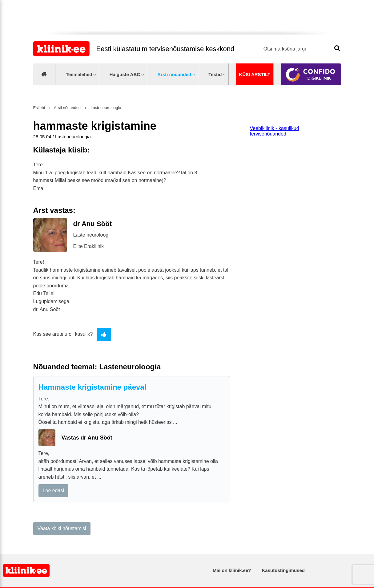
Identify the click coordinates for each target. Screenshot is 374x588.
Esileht (39, 108)
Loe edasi (53, 491)
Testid (215, 74)
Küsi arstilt (255, 74)
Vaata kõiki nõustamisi (62, 528)
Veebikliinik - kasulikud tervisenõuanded (275, 131)
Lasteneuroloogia (105, 108)
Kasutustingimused (283, 570)
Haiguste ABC (125, 74)
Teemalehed (79, 74)
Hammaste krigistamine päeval (92, 387)
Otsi (337, 48)
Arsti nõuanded (174, 74)
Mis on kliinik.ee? (232, 570)
